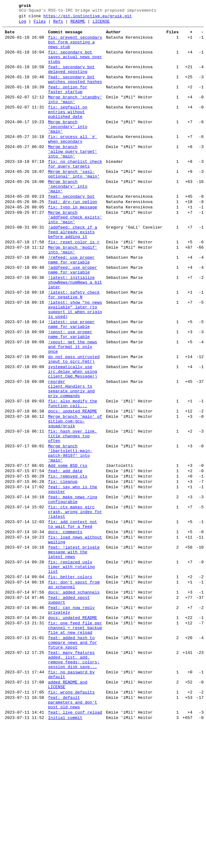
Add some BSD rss (68, 551)
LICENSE (101, 24)
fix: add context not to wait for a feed (72, 621)
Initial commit (65, 851)
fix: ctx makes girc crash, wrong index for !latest (75, 606)
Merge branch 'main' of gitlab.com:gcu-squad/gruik (75, 499)
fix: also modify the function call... (72, 478)
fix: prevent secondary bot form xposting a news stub (75, 48)
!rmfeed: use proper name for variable (71, 307)
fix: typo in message (72, 244)
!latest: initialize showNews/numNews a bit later (75, 333)
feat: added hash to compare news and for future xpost (72, 761)
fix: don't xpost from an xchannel (74, 693)
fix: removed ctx (68, 564)
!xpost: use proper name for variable (70, 395)
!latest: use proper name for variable (71, 383)
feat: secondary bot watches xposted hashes (75, 92)
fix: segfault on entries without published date (68, 131)
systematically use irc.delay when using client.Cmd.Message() (72, 440)
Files (40, 24)
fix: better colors (70, 683)
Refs (58, 24)
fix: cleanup (63, 570)
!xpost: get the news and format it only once (72, 410)
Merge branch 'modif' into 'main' (72, 295)
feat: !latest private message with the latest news (74, 654)
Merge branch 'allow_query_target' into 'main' (72, 178)
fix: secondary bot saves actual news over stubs (75, 65)
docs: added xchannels (74, 702)
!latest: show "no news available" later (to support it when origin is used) (75, 366)
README (78, 24)
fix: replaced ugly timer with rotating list (71, 672)
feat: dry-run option (72, 238)
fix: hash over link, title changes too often (72, 516)
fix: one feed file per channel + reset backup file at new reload (75, 744)
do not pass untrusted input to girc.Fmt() (74, 425)
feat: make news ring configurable (72, 591)
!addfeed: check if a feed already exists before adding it (72, 274)
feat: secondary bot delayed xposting (71, 80)
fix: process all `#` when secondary (72, 163)
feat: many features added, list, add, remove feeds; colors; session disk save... (74, 782)
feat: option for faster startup (68, 104)
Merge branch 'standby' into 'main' (75, 116)
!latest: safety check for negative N (74, 348)
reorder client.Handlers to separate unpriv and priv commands (71, 460)
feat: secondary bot (71, 231)
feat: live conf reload (75, 844)
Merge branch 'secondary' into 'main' (68, 148)
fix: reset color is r (74, 285)
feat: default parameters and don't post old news (72, 832)
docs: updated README (72, 487)
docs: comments (65, 630)
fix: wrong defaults (71, 821)
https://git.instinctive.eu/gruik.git (88, 18)
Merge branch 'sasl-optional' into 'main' (74, 205)
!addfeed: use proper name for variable (72, 318)
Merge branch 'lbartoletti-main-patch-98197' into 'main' (70, 537)
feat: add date (65, 558)
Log (23, 24)
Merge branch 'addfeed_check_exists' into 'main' (75, 256)
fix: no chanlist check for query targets (75, 193)
